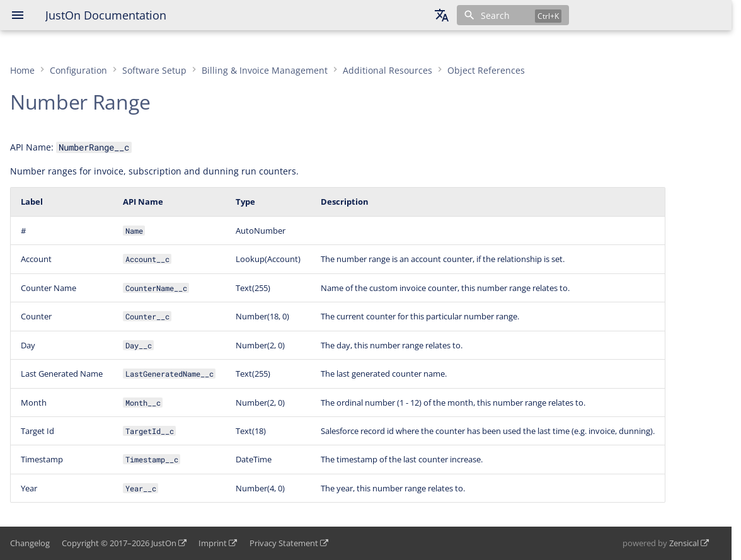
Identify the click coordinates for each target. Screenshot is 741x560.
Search (495, 15)
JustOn (164, 543)
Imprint (213, 543)
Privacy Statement (284, 543)
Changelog (30, 543)
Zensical (684, 543)
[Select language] (442, 15)
